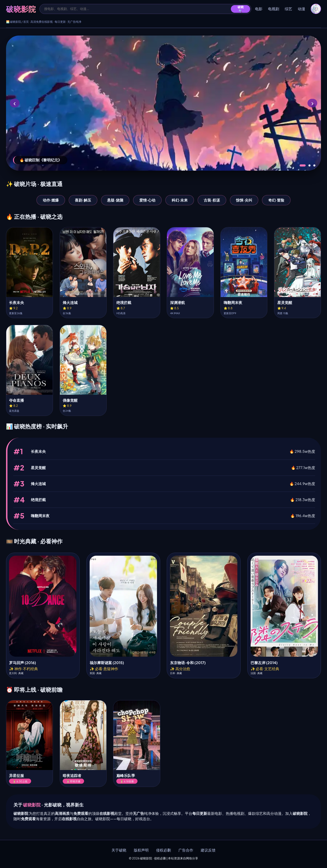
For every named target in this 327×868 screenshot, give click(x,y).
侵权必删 (163, 850)
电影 (259, 9)
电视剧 (274, 9)
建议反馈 (208, 850)
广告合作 (186, 850)
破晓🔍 (241, 9)
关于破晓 (119, 850)
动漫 (301, 9)
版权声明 (141, 850)
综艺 (288, 9)
